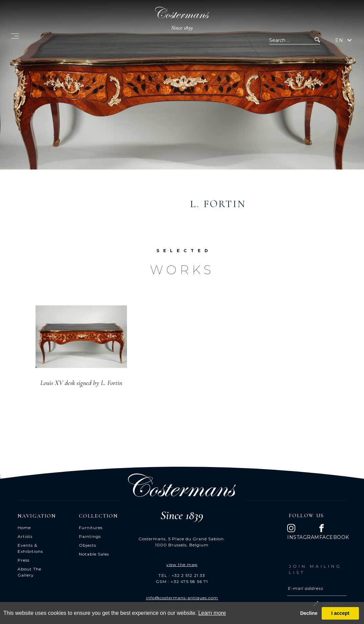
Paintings (90, 536)
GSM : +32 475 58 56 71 (182, 581)
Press (24, 560)
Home (24, 528)
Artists (25, 536)
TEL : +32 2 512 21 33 (182, 575)
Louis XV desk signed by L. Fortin (81, 383)
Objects (88, 545)
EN (339, 40)
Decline (309, 613)
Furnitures (91, 528)
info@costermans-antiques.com (182, 598)
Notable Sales (94, 554)
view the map (182, 565)
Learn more (212, 613)
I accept (340, 613)
